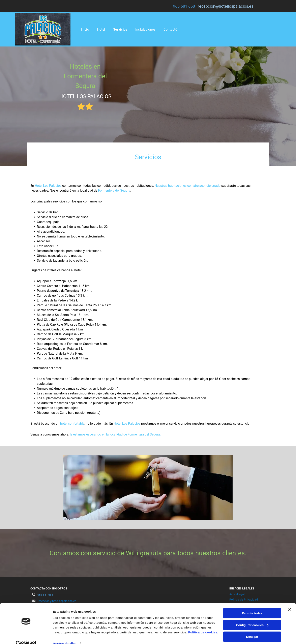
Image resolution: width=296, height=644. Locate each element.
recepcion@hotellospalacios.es (226, 6)
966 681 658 (184, 6)
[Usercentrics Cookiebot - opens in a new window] (26, 636)
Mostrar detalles (65, 636)
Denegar (252, 629)
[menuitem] (85, 29)
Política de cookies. (203, 625)
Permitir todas (252, 606)
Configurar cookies (252, 618)
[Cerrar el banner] (290, 602)
